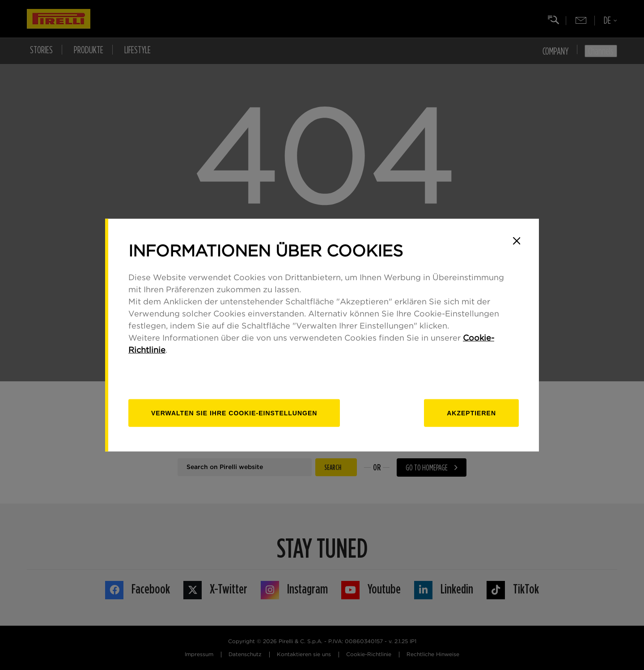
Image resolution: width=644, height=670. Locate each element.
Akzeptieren (471, 413)
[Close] (517, 241)
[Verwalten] (234, 413)
